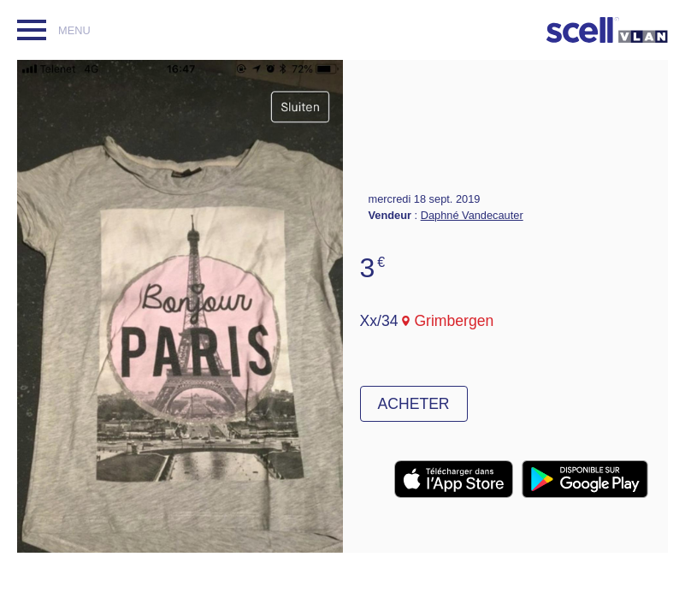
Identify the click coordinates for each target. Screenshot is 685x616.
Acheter (414, 404)
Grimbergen (454, 321)
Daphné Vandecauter (472, 215)
